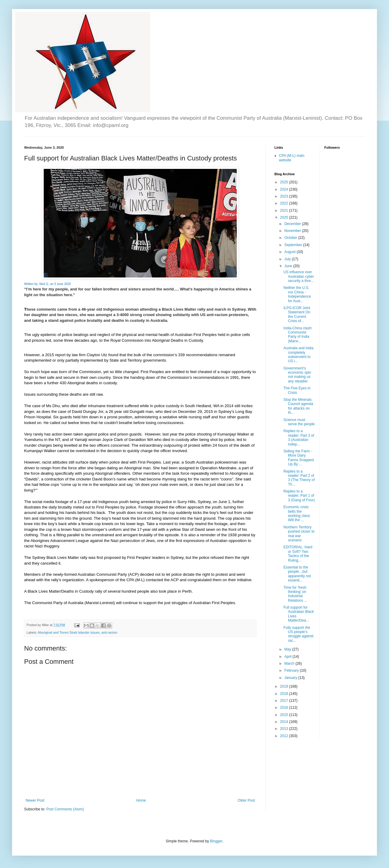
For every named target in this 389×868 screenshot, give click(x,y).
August (291, 252)
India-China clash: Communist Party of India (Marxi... (298, 335)
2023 (285, 196)
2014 (285, 722)
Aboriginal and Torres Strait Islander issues (69, 632)
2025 (285, 182)
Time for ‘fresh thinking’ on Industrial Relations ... (295, 594)
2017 (285, 701)
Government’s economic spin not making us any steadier (297, 375)
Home (141, 800)
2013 (285, 729)
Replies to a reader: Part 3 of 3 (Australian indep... (299, 437)
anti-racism (109, 632)
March (290, 664)
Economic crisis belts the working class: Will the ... (297, 513)
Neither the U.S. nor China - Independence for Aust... (297, 294)
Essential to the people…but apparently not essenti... (297, 574)
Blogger (216, 841)
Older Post (246, 800)
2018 (285, 694)
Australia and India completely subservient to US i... (298, 355)
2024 (285, 189)
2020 (285, 217)
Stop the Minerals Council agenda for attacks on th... (298, 406)
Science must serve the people (299, 422)
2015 (285, 715)
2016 (285, 708)
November (293, 231)
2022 (285, 203)
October (291, 238)
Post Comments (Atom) (65, 809)
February (292, 670)
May (288, 649)
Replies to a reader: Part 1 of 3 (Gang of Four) (299, 496)
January (291, 678)
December (293, 224)
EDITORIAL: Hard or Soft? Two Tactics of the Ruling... (298, 554)
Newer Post (35, 800)
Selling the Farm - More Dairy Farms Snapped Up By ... (299, 458)
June (289, 266)
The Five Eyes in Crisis (297, 390)
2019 (285, 686)
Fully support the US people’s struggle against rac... (299, 634)
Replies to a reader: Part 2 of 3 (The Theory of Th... (299, 478)
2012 (285, 736)
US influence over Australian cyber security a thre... (299, 276)
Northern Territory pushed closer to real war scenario (299, 534)
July (288, 259)
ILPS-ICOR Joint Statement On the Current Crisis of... (297, 314)
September (294, 245)
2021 (285, 211)
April (288, 657)
